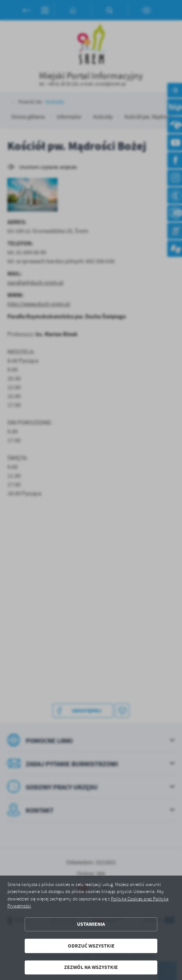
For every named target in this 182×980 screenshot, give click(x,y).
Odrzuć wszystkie (91, 946)
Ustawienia (91, 924)
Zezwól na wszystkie (91, 967)
